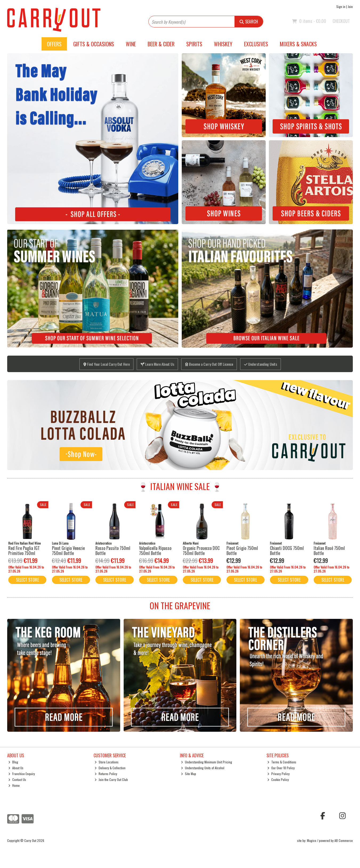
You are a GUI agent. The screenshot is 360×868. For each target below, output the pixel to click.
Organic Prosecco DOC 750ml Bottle (201, 551)
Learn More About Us (157, 364)
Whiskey (223, 44)
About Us (16, 768)
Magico (312, 840)
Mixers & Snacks (298, 44)
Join (350, 7)
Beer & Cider (161, 44)
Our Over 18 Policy (281, 768)
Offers (54, 44)
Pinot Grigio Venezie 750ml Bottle (68, 551)
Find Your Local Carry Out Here (107, 364)
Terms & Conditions (282, 762)
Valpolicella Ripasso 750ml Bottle (155, 551)
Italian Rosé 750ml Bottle (329, 551)
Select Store (27, 580)
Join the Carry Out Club (111, 779)
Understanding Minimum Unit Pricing (207, 762)
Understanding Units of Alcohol (203, 768)
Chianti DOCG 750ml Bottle (287, 551)
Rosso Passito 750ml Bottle (113, 551)
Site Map (189, 774)
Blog (13, 762)
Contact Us (17, 779)
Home (14, 785)
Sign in (341, 7)
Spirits (194, 44)
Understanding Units (261, 364)
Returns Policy (106, 774)
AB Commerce (344, 840)
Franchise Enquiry (22, 774)
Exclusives (256, 44)
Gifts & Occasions (94, 44)
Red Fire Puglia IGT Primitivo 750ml (24, 551)
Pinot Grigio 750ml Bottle (242, 551)
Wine (131, 44)
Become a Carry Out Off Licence (209, 364)
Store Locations (107, 762)
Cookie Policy (278, 779)
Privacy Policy (278, 774)
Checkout (341, 21)
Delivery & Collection (110, 768)
